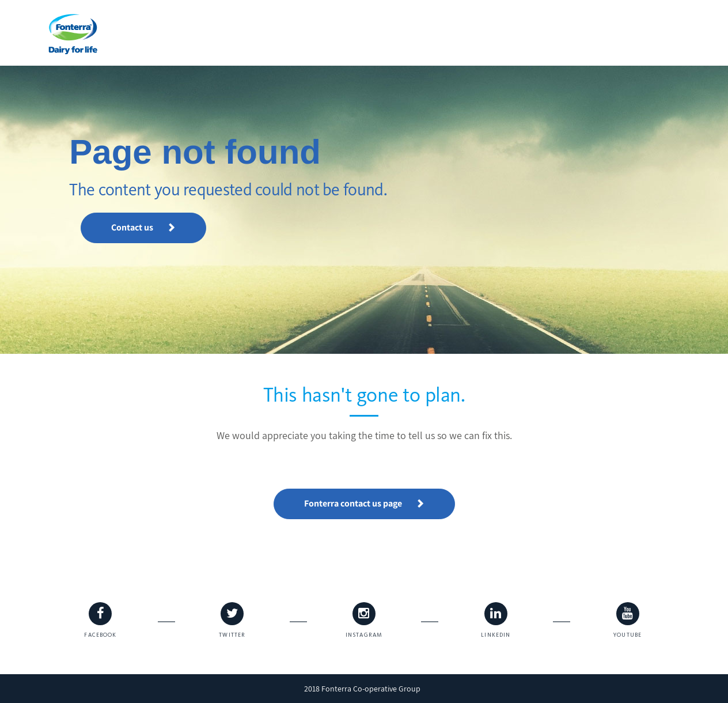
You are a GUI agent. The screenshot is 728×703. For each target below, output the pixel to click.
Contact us (143, 227)
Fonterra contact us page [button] (364, 503)
